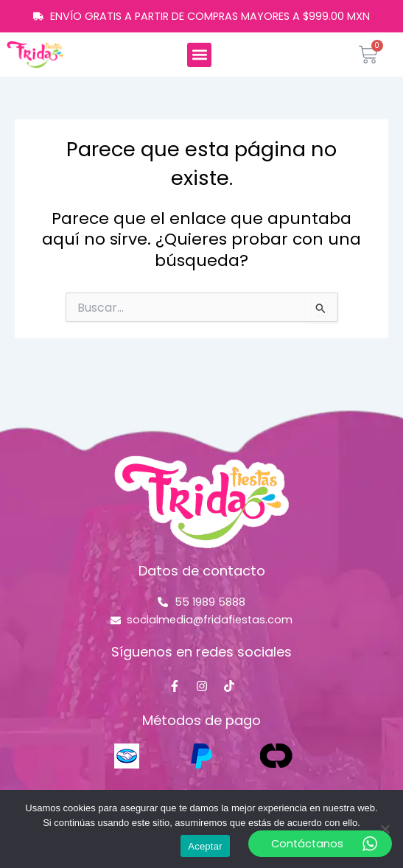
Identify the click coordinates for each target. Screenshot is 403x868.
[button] (199, 55)
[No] (385, 829)
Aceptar (205, 846)
